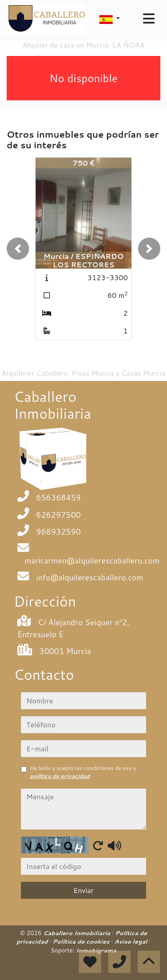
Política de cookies (82, 941)
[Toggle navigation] (149, 19)
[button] (18, 249)
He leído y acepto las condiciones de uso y (83, 772)
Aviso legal (132, 941)
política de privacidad (60, 776)
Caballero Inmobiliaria (77, 933)
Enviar (84, 890)
